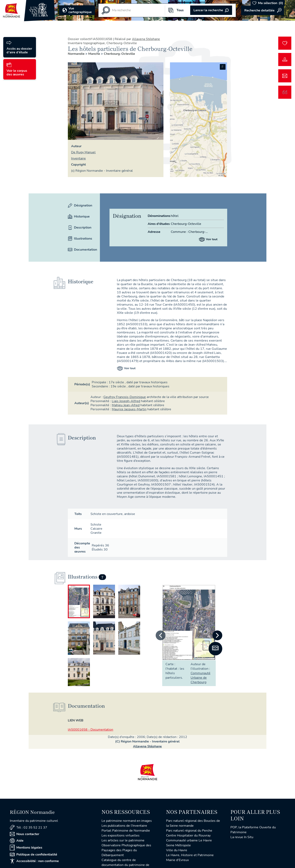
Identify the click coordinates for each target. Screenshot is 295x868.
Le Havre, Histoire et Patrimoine (190, 855)
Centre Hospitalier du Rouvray (188, 835)
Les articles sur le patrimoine (123, 840)
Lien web (76, 720)
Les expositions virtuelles (121, 835)
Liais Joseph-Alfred (126, 401)
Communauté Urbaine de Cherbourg (201, 678)
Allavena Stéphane (146, 39)
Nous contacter (25, 834)
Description (80, 228)
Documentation (81, 250)
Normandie (77, 54)
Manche (95, 54)
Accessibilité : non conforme (34, 861)
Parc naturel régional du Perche (189, 831)
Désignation (80, 205)
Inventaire (78, 158)
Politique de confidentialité (34, 855)
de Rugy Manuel (83, 152)
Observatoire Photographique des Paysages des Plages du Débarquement (126, 850)
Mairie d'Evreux (177, 860)
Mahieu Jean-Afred (126, 405)
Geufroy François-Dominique (125, 397)
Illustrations (80, 239)
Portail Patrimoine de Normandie (126, 831)
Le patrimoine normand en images (127, 821)
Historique (79, 216)
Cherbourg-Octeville (119, 54)
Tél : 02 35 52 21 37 (28, 827)
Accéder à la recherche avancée (263, 10)
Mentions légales (26, 848)
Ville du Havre (177, 850)
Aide (17, 841)
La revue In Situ (242, 837)
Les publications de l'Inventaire (124, 826)
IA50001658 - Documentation (91, 730)
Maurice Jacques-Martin (129, 409)
